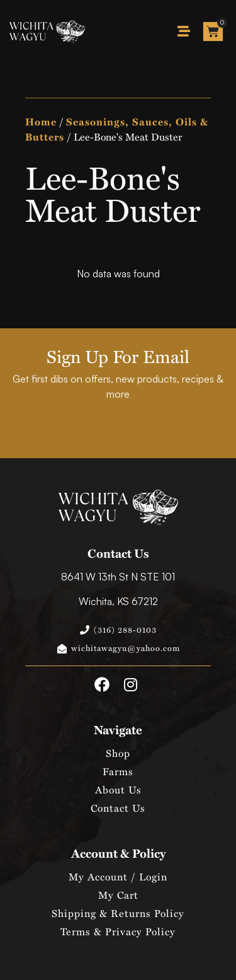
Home (41, 122)
